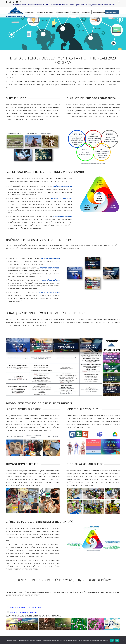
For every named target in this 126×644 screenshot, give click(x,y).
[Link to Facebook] (6, 2)
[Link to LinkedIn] (13, 2)
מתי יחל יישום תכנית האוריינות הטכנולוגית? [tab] (24, 607)
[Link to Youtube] (17, 2)
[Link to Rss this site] (21, 2)
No (117, 640)
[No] (123, 640)
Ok (112, 640)
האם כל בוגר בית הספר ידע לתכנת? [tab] (22, 612)
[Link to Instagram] (10, 2)
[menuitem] (119, 2)
